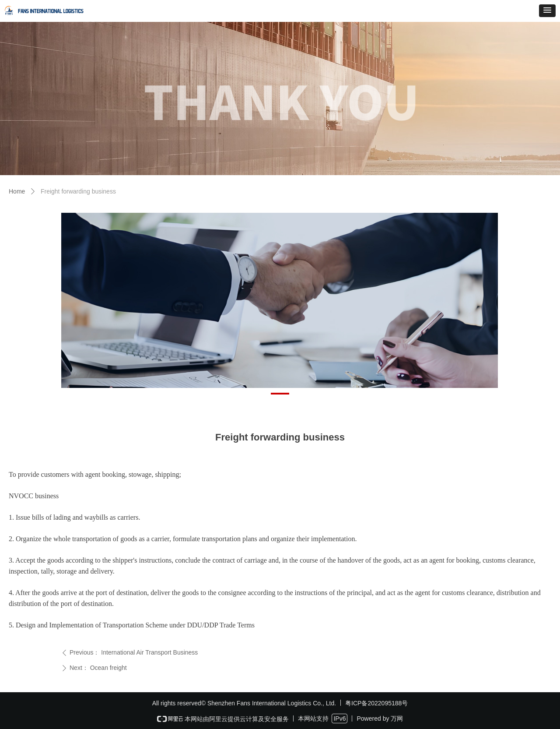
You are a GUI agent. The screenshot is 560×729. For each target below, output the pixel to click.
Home (17, 191)
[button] (547, 11)
